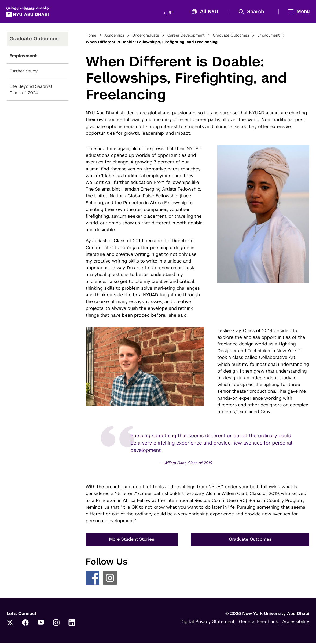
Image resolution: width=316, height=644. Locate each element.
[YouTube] (41, 624)
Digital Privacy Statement (207, 623)
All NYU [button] (203, 12)
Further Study (23, 72)
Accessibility (296, 623)
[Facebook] (25, 624)
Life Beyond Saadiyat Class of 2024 (31, 91)
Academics (114, 37)
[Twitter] (10, 624)
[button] (253, 12)
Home (91, 37)
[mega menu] (297, 12)
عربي (169, 12)
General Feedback (259, 623)
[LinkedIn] (72, 624)
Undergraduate (146, 37)
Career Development (186, 37)
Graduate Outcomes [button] (250, 541)
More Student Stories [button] (132, 541)
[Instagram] (56, 624)
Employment (23, 57)
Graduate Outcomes (231, 37)
